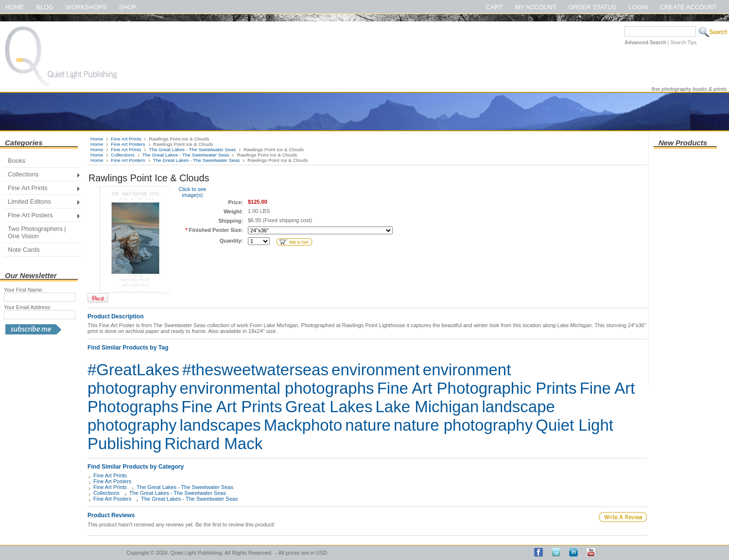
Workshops (86, 7)
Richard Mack (213, 444)
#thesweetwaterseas (255, 370)
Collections (42, 175)
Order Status (592, 7)
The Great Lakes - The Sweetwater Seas (192, 149)
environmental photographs (277, 388)
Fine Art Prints (42, 189)
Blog (45, 7)
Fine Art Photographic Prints (477, 388)
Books (17, 161)
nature (368, 425)
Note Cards (24, 250)
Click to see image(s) (193, 192)
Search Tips (683, 43)
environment (376, 370)
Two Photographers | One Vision (37, 232)
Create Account (688, 7)
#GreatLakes (133, 370)
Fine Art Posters (42, 216)
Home (15, 7)
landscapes (220, 425)
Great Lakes (329, 407)
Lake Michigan (427, 407)
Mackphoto (303, 425)
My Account (536, 7)
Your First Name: (24, 290)
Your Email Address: (28, 307)
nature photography (463, 425)
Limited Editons (42, 202)
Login (638, 7)
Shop (128, 7)
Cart (495, 7)
